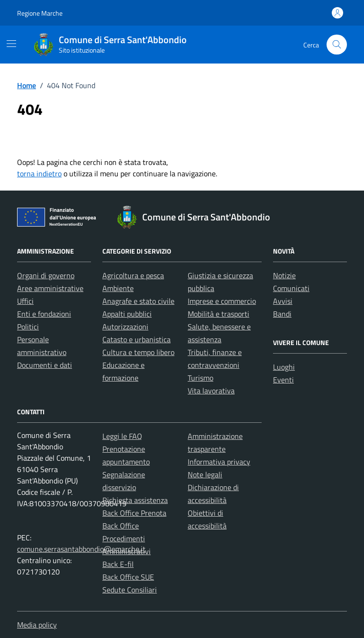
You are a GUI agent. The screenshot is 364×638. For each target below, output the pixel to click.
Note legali (205, 474)
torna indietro (39, 173)
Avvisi (283, 301)
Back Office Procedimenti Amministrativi (127, 538)
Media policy (37, 625)
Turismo (200, 378)
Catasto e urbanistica (136, 339)
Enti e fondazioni (44, 314)
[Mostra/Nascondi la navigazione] (11, 44)
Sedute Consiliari (130, 590)
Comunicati (291, 288)
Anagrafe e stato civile (138, 301)
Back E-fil (118, 564)
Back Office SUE (128, 577)
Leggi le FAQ (122, 436)
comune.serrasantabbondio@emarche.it (81, 549)
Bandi (282, 314)
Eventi (283, 380)
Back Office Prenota (134, 513)
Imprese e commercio (222, 301)
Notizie (284, 275)
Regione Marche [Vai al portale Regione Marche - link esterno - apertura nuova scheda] (40, 13)
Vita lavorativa (211, 391)
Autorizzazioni (125, 327)
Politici (28, 327)
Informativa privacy (219, 462)
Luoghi (284, 367)
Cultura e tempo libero (138, 352)
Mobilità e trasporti (218, 314)
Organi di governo (46, 275)
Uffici (25, 301)
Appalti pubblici (127, 314)
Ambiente (118, 288)
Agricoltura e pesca (133, 275)
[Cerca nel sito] (337, 45)
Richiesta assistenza (135, 500)
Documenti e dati (45, 365)
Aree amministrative (50, 288)
